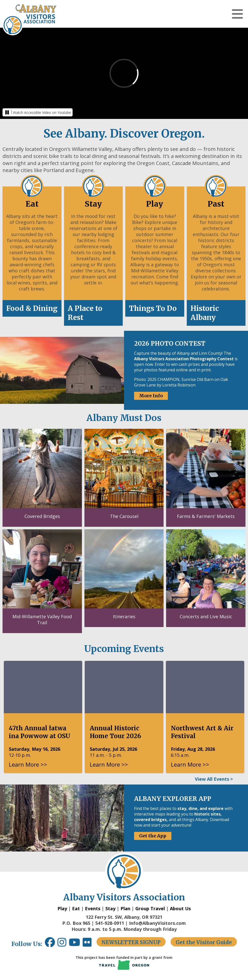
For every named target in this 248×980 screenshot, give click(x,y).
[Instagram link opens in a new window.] (63, 944)
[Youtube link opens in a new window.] (76, 944)
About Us (180, 908)
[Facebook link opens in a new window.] (50, 944)
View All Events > (214, 779)
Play (62, 908)
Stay (110, 908)
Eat (76, 908)
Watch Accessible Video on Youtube (42, 112)
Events (93, 908)
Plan (125, 908)
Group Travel (150, 908)
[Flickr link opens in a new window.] (90, 944)
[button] (237, 14)
